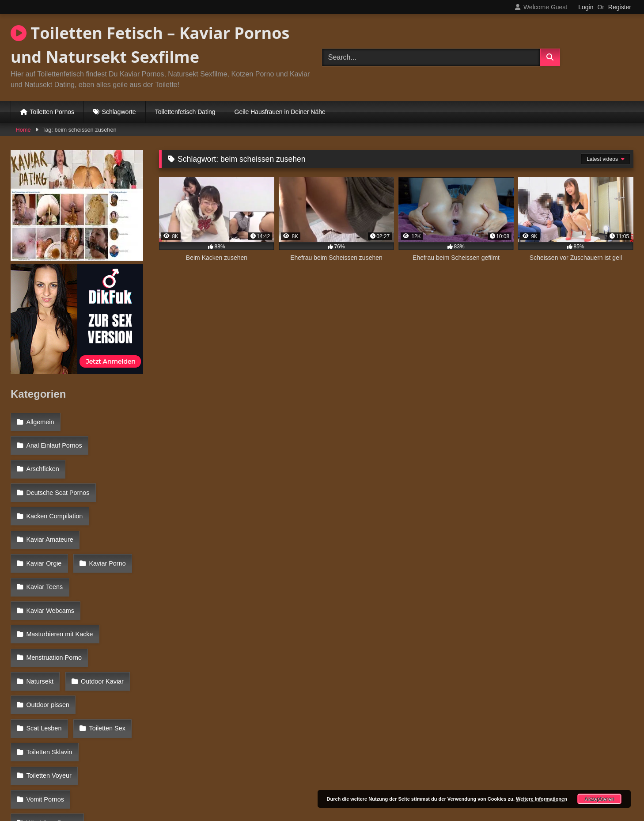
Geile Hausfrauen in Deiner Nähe (280, 112)
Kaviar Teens (105, 535)
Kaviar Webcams (50, 555)
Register (620, 7)
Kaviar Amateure (49, 516)
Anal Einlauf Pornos (53, 440)
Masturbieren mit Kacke (59, 574)
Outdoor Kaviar (47, 612)
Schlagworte (119, 112)
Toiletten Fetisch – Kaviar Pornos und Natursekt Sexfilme (150, 45)
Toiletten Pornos (52, 112)
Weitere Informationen (542, 799)
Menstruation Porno (53, 593)
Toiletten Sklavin (110, 650)
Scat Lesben (111, 631)
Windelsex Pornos (51, 707)
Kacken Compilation (54, 497)
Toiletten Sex (44, 650)
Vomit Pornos (45, 688)
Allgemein (40, 421)
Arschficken (42, 459)
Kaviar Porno (44, 535)
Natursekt (120, 593)
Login (586, 7)
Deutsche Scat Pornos (57, 478)
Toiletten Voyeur (48, 669)
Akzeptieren (599, 799)
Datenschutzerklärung (380, 783)
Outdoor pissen (47, 631)
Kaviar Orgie (115, 516)
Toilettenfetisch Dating (185, 112)
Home (23, 130)
